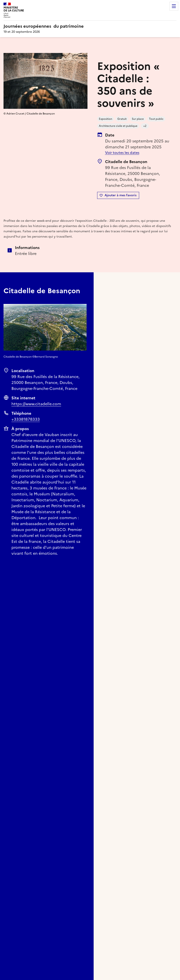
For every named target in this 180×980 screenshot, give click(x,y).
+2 (145, 126)
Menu (174, 6)
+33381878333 (26, 419)
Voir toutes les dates (122, 153)
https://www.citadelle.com (36, 404)
